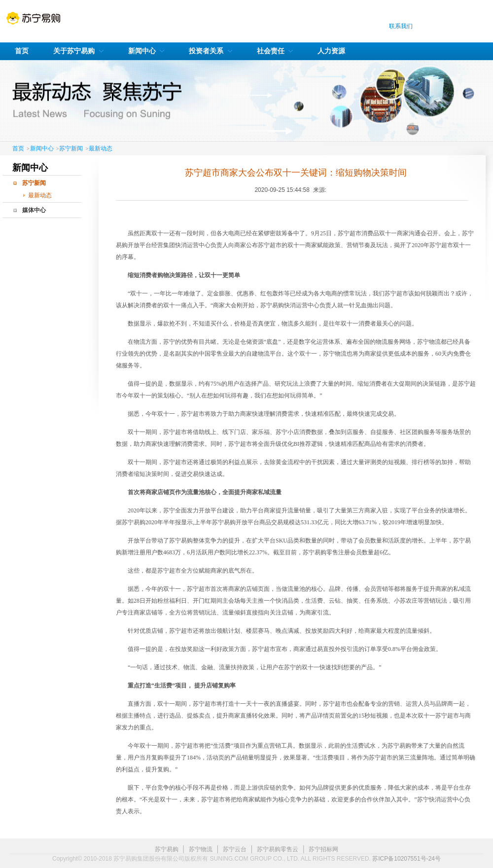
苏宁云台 (235, 849)
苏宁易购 (167, 849)
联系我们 (401, 26)
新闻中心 (42, 148)
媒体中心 (34, 210)
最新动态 (101, 148)
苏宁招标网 (323, 849)
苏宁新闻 (71, 148)
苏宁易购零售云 (278, 849)
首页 (18, 148)
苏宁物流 (201, 849)
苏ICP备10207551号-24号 (406, 859)
